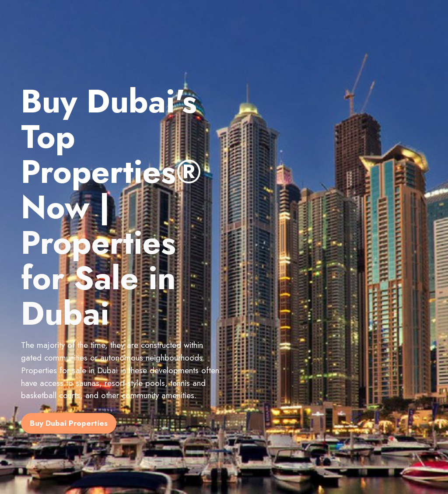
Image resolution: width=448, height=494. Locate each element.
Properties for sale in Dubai (69, 370)
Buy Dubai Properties (69, 423)
